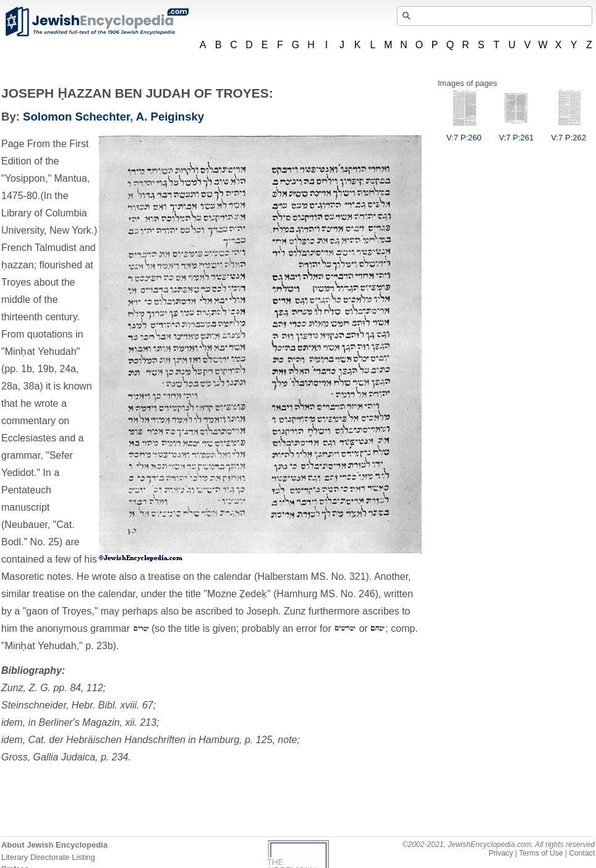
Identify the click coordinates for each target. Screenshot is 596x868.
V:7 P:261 (517, 133)
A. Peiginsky (170, 117)
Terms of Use (541, 853)
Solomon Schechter (76, 117)
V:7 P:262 (568, 133)
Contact (582, 853)
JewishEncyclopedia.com (96, 22)
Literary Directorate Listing (48, 857)
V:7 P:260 (464, 133)
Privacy (501, 853)
